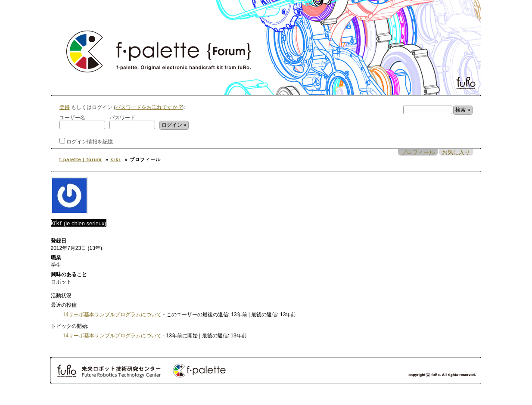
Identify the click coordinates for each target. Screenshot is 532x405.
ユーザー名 (82, 122)
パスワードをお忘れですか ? (149, 107)
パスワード (132, 122)
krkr (115, 159)
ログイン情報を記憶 (86, 141)
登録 (65, 107)
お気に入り (456, 152)
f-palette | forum (81, 159)
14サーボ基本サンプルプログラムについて (112, 315)
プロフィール (418, 152)
